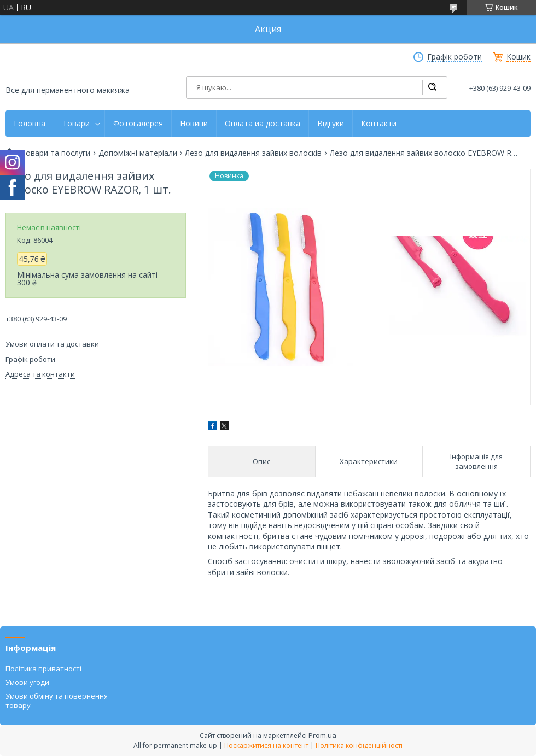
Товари (76, 124)
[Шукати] (432, 87)
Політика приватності (43, 669)
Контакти (379, 124)
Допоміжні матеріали (138, 153)
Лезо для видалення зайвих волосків (253, 153)
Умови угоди (27, 682)
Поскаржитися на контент (266, 745)
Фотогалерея (138, 124)
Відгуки (331, 124)
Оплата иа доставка (263, 124)
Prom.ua (322, 735)
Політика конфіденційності (359, 745)
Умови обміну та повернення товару (57, 700)
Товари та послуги (56, 153)
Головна (30, 124)
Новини (194, 124)
